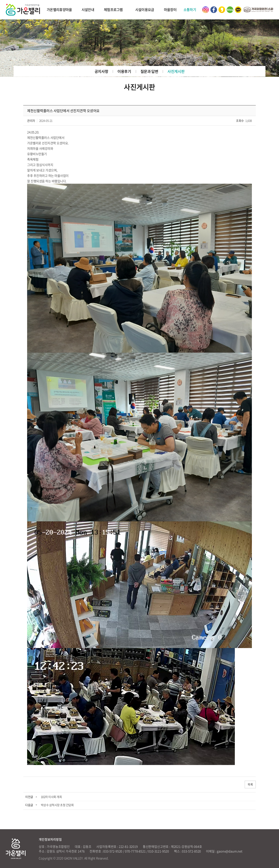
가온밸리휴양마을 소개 (59, 19)
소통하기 (190, 10)
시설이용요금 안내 (145, 19)
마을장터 (170, 10)
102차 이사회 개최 (51, 797)
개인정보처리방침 (50, 839)
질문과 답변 (149, 71)
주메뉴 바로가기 (0, 0)
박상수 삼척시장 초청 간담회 (57, 805)
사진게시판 (176, 71)
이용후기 (124, 71)
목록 (250, 785)
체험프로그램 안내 (113, 19)
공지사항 (101, 71)
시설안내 (88, 10)
